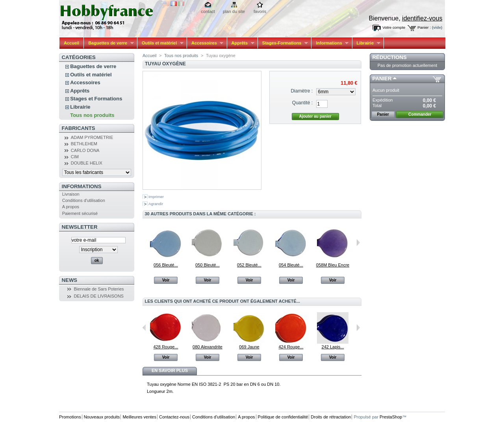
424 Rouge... (291, 347)
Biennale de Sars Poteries (99, 289)
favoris (260, 11)
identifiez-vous (422, 18)
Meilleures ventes (139, 417)
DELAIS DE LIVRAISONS (99, 296)
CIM (75, 157)
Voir (166, 280)
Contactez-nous (174, 417)
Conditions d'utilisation (84, 200)
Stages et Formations (96, 99)
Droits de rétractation (331, 417)
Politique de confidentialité (283, 417)
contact (208, 11)
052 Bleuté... (249, 265)
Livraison (71, 194)
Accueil (71, 43)
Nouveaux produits (102, 417)
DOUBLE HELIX (87, 163)
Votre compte (394, 27)
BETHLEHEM (84, 144)
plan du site (234, 11)
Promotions (70, 417)
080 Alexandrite (208, 347)
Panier (382, 79)
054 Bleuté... (291, 265)
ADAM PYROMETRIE (92, 137)
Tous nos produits (92, 115)
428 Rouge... (166, 347)
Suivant (358, 242)
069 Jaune (249, 347)
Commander (420, 114)
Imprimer (156, 197)
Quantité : (302, 103)
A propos (71, 207)
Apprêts (241, 43)
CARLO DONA (85, 150)
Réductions (390, 57)
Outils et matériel (160, 43)
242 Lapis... (333, 347)
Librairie (366, 43)
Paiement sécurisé (80, 213)
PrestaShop (391, 417)
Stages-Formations (283, 43)
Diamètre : (302, 91)
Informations (330, 43)
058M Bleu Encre (333, 265)
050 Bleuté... (208, 265)
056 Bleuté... (166, 265)
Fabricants (79, 128)
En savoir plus (170, 370)
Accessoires (205, 43)
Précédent (144, 328)
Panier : (424, 27)
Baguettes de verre (109, 43)
